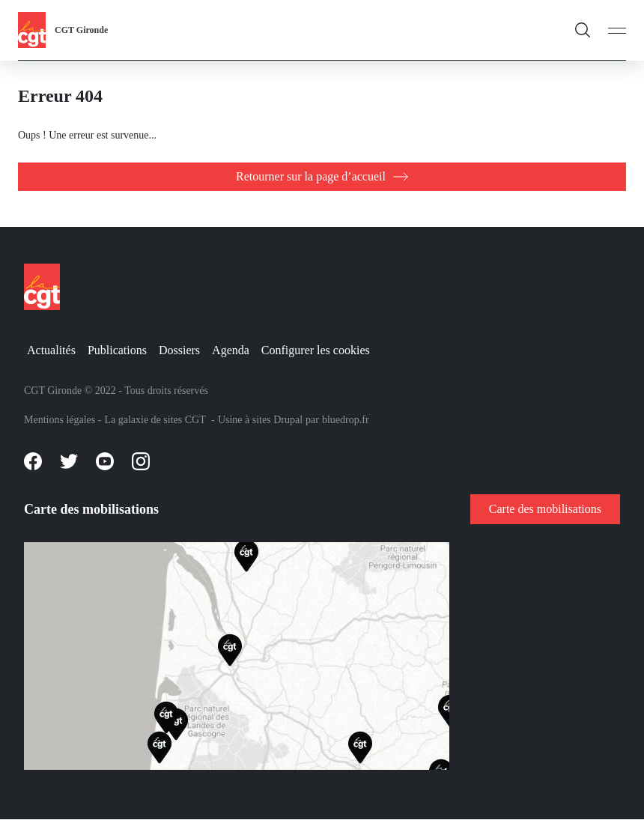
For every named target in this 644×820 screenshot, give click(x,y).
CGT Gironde (81, 30)
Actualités (51, 350)
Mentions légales (60, 420)
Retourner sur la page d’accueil (311, 176)
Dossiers (179, 350)
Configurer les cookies (316, 350)
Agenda (231, 350)
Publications (117, 350)
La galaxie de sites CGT (155, 420)
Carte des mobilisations (545, 509)
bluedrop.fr (346, 420)
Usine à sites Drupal (260, 420)
